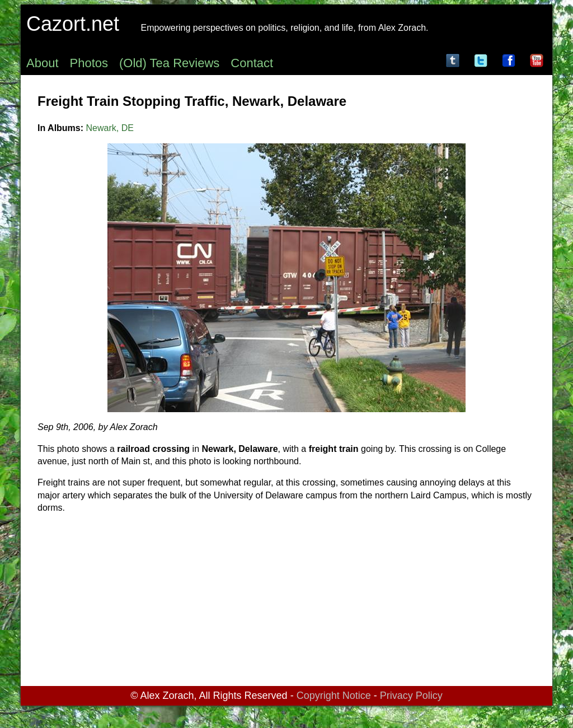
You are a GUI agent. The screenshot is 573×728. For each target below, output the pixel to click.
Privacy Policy (411, 696)
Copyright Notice (334, 696)
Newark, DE (110, 128)
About (43, 63)
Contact (252, 63)
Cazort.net (73, 24)
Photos (89, 63)
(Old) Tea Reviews (169, 63)
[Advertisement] (286, 602)
